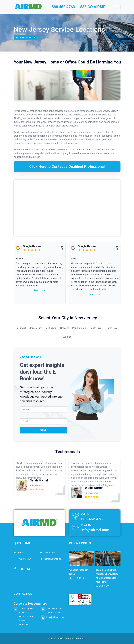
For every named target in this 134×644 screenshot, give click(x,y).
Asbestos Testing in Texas (79, 572)
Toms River (112, 328)
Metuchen (51, 328)
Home (18, 553)
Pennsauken (79, 328)
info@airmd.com (95, 530)
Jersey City (36, 328)
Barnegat (21, 328)
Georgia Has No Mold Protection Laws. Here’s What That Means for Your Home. (107, 576)
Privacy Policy (22, 559)
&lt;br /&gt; (67, 208)
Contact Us (47, 553)
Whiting (67, 337)
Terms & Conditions (51, 559)
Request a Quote (25, 38)
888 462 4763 (63, 7)
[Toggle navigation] (116, 7)
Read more (40, 291)
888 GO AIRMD (94, 7)
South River (96, 328)
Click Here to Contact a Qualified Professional (67, 167)
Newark (64, 328)
